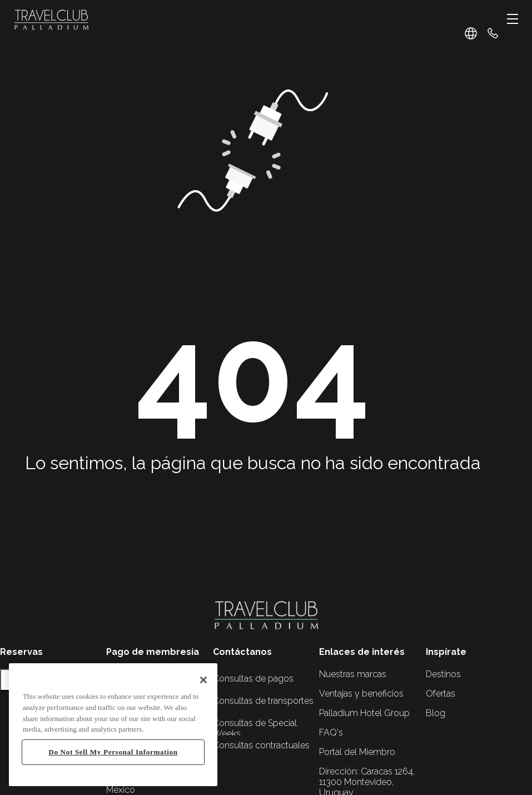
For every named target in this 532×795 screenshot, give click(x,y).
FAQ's (331, 732)
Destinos (443, 674)
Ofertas (441, 694)
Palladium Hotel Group (364, 713)
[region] (113, 725)
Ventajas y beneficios (361, 694)
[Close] (203, 680)
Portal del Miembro (357, 752)
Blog (436, 713)
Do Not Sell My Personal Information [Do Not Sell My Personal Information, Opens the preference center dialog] (113, 752)
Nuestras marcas (353, 674)
